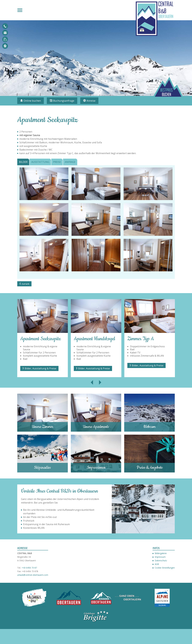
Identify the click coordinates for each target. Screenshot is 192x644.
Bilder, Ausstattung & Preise (40, 369)
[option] (96, 58)
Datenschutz (161, 560)
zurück (25, 284)
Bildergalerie (161, 553)
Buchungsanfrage (64, 101)
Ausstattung (40, 162)
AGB (157, 564)
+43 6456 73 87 (29, 568)
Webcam (5, 46)
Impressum (160, 557)
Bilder (23, 162)
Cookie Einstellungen (165, 568)
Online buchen (32, 101)
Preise (57, 162)
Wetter (5, 39)
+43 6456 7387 (5, 26)
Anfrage (70, 162)
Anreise (91, 101)
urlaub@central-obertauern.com (5, 33)
